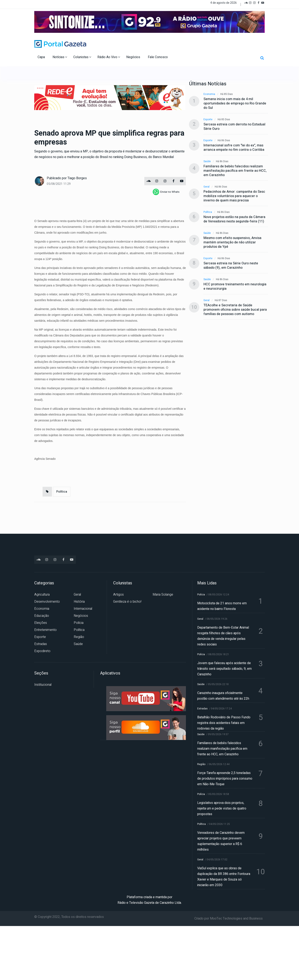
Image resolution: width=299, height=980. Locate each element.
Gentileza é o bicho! (127, 602)
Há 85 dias (227, 94)
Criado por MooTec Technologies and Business (229, 919)
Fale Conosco (158, 57)
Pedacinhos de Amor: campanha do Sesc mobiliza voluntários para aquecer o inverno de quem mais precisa (234, 196)
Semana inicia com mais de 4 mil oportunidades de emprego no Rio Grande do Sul (235, 104)
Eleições (41, 623)
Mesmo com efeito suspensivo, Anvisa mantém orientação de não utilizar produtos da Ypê (232, 242)
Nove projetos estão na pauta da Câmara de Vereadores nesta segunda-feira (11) (234, 219)
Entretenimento (45, 630)
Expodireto (42, 651)
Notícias (60, 57)
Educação (42, 616)
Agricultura (42, 595)
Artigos (118, 595)
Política (62, 492)
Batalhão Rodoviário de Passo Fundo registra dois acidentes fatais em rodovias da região (224, 723)
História (79, 602)
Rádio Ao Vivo (109, 57)
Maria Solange (163, 595)
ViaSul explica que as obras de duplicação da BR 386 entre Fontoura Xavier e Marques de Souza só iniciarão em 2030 (224, 877)
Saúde (207, 161)
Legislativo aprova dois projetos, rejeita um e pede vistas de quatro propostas (222, 808)
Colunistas (82, 57)
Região (79, 637)
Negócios (134, 57)
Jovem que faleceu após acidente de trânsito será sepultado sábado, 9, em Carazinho (224, 669)
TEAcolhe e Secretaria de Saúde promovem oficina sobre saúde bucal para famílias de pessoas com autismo (235, 310)
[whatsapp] (166, 192)
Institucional (43, 685)
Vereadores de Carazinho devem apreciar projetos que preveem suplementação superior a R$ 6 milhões (221, 841)
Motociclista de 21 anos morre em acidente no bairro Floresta (222, 606)
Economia (209, 94)
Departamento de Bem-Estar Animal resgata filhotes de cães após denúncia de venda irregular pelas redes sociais (223, 636)
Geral (206, 187)
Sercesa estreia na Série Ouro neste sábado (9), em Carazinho (231, 266)
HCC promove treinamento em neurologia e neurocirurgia (235, 287)
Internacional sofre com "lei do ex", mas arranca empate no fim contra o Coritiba (234, 148)
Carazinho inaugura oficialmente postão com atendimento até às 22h (223, 696)
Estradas (41, 644)
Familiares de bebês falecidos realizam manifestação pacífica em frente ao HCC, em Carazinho (235, 171)
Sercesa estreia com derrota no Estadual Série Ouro (234, 127)
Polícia (79, 623)
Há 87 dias (221, 300)
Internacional (83, 609)
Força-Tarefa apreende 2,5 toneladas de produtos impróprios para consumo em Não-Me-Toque (225, 779)
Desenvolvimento (47, 602)
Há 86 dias (224, 140)
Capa (42, 57)
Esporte (208, 120)
